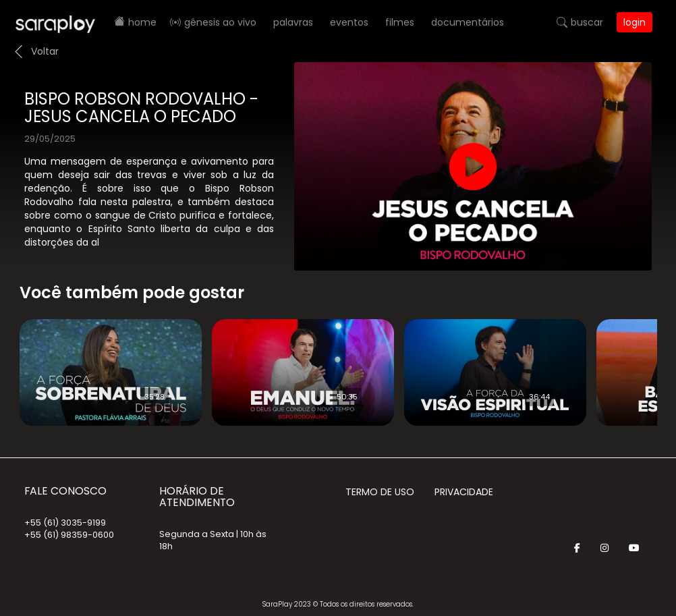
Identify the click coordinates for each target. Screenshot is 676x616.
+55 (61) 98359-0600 (69, 535)
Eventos (349, 22)
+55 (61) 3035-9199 (65, 523)
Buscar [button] (587, 22)
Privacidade (464, 492)
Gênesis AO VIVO (220, 22)
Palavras (293, 22)
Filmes (400, 22)
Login (635, 22)
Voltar (45, 51)
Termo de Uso (380, 492)
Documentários (468, 22)
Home (142, 22)
